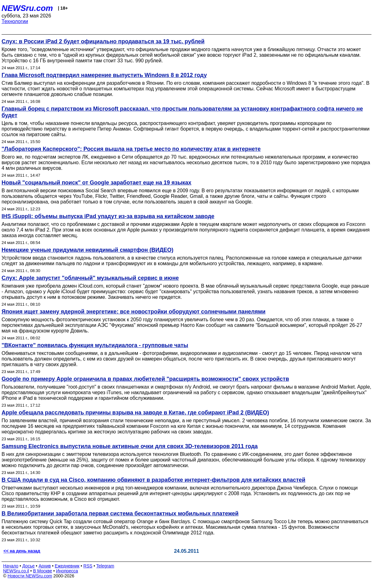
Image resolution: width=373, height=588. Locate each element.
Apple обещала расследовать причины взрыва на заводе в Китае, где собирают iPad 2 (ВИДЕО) (135, 413)
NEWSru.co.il (16, 571)
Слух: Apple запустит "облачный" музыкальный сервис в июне (90, 278)
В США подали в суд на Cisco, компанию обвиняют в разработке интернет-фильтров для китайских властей (153, 480)
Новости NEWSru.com (30, 576)
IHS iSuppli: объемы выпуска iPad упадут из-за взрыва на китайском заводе (108, 216)
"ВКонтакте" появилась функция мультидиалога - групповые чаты (95, 345)
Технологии (15, 21)
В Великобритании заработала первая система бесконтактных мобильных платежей (120, 514)
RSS (88, 566)
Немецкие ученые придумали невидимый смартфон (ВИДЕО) (87, 250)
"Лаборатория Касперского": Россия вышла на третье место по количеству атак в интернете (131, 149)
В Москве (43, 571)
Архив (45, 566)
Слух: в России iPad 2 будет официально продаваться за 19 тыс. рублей (103, 41)
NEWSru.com (27, 8)
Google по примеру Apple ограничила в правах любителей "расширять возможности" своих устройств (145, 379)
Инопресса (67, 571)
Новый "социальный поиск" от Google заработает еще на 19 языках (97, 183)
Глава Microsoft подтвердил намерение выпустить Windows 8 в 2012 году (104, 75)
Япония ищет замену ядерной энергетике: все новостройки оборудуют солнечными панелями (133, 312)
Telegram (105, 566)
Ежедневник (67, 566)
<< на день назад (22, 551)
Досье (28, 566)
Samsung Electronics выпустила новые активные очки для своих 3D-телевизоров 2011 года (130, 446)
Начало (11, 566)
